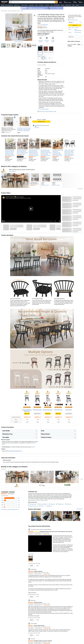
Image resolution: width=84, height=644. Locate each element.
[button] (3, 5)
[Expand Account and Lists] (72, 3)
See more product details (44, 109)
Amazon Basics (24, 5)
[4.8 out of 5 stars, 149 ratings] (8, 157)
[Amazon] (5, 2)
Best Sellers (31, 5)
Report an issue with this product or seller (47, 111)
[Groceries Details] (50, 5)
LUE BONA (76, 28)
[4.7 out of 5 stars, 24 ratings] (44, 157)
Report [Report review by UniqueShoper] (38, 597)
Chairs (22, 11)
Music (73, 5)
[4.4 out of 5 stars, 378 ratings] (32, 157)
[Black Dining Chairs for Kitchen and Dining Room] (22, 170)
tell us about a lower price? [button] (16, 451)
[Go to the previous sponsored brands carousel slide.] (2, 479)
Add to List (71, 37)
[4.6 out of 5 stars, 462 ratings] (20, 155)
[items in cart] (81, 2)
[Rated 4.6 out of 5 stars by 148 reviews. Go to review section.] (35, 185)
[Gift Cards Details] (44, 5)
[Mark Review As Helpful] (31, 566)
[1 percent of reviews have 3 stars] (10, 503)
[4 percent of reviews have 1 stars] (10, 507)
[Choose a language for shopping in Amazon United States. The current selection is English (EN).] (61, 2)
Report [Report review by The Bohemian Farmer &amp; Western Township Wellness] (38, 566)
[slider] (29, 221)
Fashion (77, 5)
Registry (63, 5)
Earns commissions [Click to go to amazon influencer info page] (20, 197)
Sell (52, 5)
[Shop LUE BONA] (12, 172)
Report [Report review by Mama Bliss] (38, 620)
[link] (24, 121)
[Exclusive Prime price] (45, 185)
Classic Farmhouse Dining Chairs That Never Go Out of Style (18, 198)
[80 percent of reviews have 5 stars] (10, 498)
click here (33, 447)
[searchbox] (34, 2)
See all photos (79, 509)
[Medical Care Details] (20, 5)
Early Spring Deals (9, 5)
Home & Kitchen (4, 11)
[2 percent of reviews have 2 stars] (10, 505)
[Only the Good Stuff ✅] (11, 197)
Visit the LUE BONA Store (43, 25)
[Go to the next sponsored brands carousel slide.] (82, 479)
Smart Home (68, 5)
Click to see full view (19, 42)
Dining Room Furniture (16, 11)
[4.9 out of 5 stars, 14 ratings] (56, 157)
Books (37, 5)
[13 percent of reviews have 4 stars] (10, 500)
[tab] (32, 504)
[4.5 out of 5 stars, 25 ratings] (68, 157)
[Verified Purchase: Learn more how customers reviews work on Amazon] (47, 534)
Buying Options (37, 414)
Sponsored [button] (80, 189)
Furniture (9, 11)
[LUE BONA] (4, 170)
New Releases (57, 5)
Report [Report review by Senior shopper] (38, 635)
